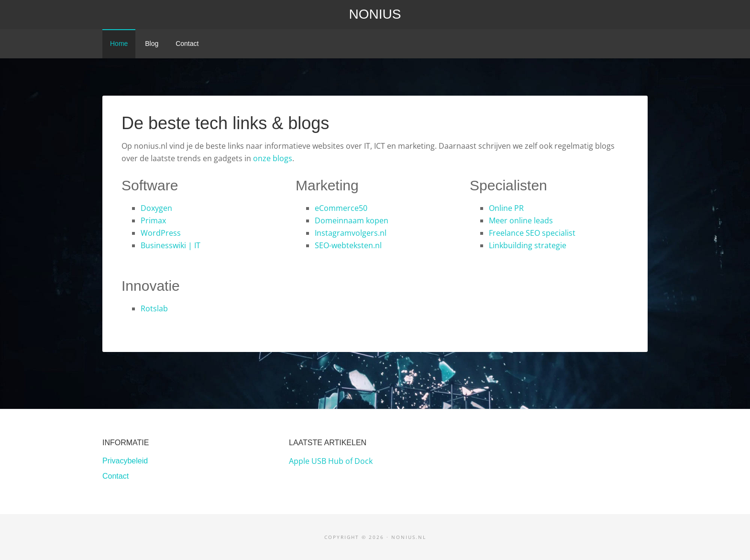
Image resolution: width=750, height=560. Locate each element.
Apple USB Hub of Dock (331, 461)
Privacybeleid (125, 461)
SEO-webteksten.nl (348, 245)
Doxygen (156, 208)
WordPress (161, 233)
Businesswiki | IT (171, 245)
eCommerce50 (341, 208)
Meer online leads (521, 220)
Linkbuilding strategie (528, 245)
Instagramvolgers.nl (351, 233)
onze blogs (273, 158)
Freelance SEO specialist (532, 233)
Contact (116, 476)
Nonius (375, 14)
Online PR (506, 208)
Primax (153, 220)
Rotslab (154, 308)
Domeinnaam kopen (352, 220)
